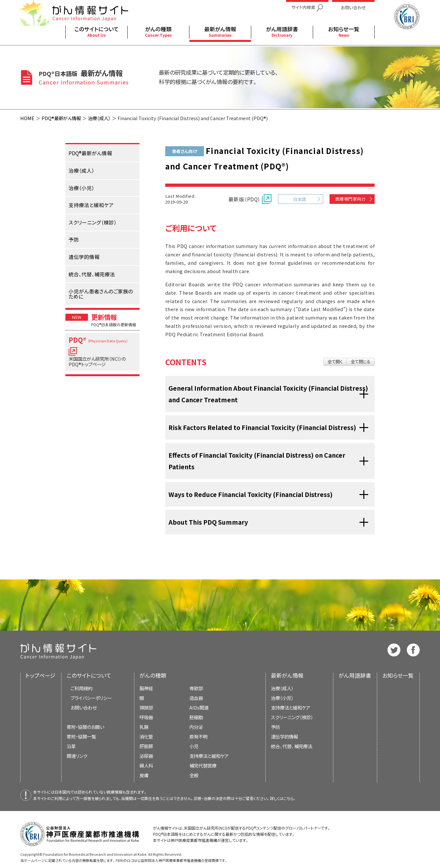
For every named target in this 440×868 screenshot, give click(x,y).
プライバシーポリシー (91, 698)
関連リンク (77, 756)
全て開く (335, 362)
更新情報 (104, 317)
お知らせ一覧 (398, 675)
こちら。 (290, 798)
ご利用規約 (81, 688)
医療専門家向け (350, 199)
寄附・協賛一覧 (81, 736)
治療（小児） (282, 698)
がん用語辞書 (355, 675)
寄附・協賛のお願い (85, 727)
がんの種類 (153, 675)
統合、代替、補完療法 (292, 746)
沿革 (71, 746)
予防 (275, 727)
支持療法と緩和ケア (291, 707)
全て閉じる (361, 362)
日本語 (300, 199)
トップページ (41, 675)
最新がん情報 (287, 675)
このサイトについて (89, 675)
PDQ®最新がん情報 (61, 118)
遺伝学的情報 (284, 736)
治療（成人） (99, 118)
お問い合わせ (84, 707)
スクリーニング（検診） (292, 717)
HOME (27, 118)
